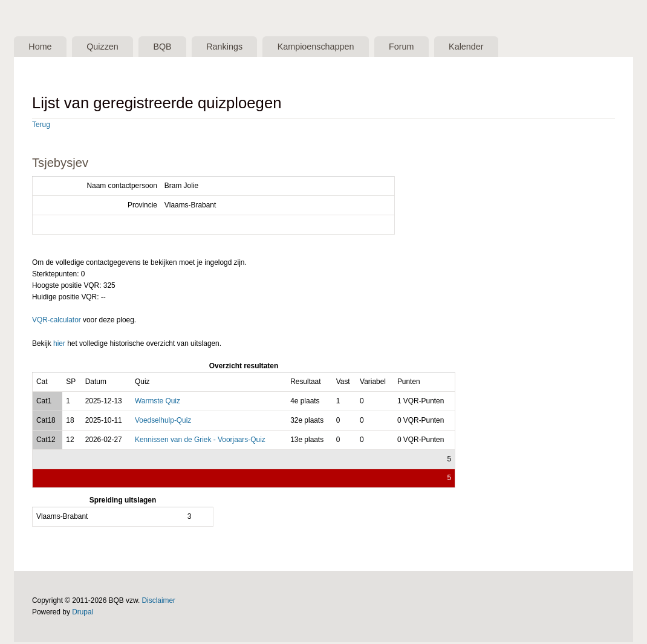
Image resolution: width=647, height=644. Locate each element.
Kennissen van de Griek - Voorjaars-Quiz (200, 441)
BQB (179, 47)
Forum (440, 47)
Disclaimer (159, 602)
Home (43, 47)
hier (59, 345)
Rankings (248, 47)
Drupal (83, 614)
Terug (41, 126)
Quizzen (112, 47)
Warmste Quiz (158, 402)
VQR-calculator (57, 322)
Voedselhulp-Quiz (163, 421)
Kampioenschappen (346, 47)
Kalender (511, 47)
